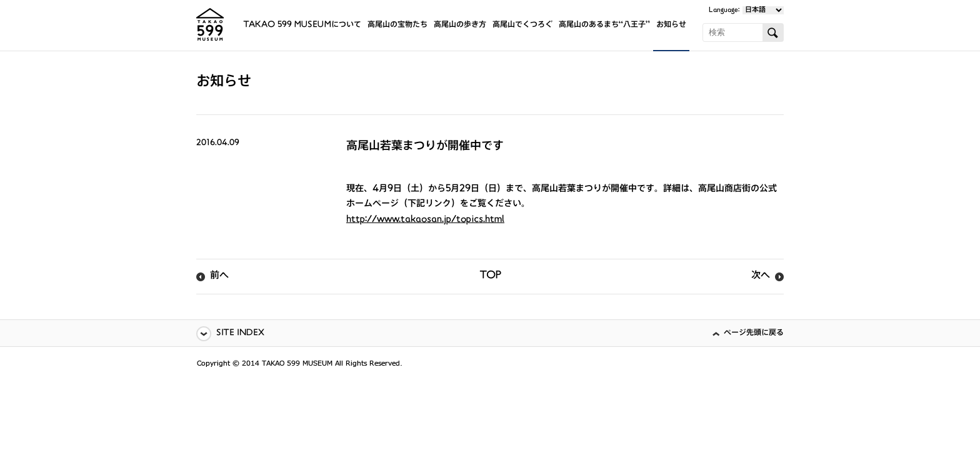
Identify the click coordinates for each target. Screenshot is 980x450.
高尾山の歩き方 (460, 25)
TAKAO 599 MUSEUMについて (302, 25)
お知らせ (671, 25)
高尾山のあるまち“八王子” (604, 25)
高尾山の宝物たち (397, 25)
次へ (761, 276)
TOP (490, 276)
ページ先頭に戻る (754, 333)
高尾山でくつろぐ (522, 25)
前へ (219, 276)
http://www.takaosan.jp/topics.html (425, 220)
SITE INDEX (240, 333)
